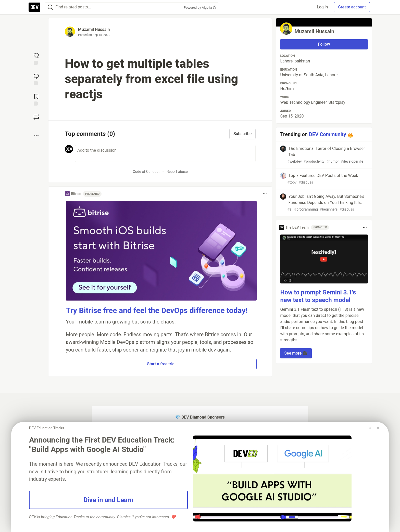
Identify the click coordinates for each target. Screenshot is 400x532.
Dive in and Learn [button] (108, 500)
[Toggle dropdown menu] (265, 194)
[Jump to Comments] (36, 79)
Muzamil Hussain (94, 29)
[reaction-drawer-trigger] (36, 58)
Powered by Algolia (200, 8)
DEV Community (328, 134)
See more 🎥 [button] (296, 353)
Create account (352, 7)
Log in (322, 7)
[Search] (50, 7)
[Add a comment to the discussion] (165, 153)
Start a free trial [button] (161, 364)
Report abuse (177, 172)
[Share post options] (36, 135)
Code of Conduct (146, 172)
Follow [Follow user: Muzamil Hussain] (324, 44)
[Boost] (36, 117)
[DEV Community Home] (34, 7)
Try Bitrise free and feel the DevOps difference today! (157, 310)
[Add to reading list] (36, 99)
